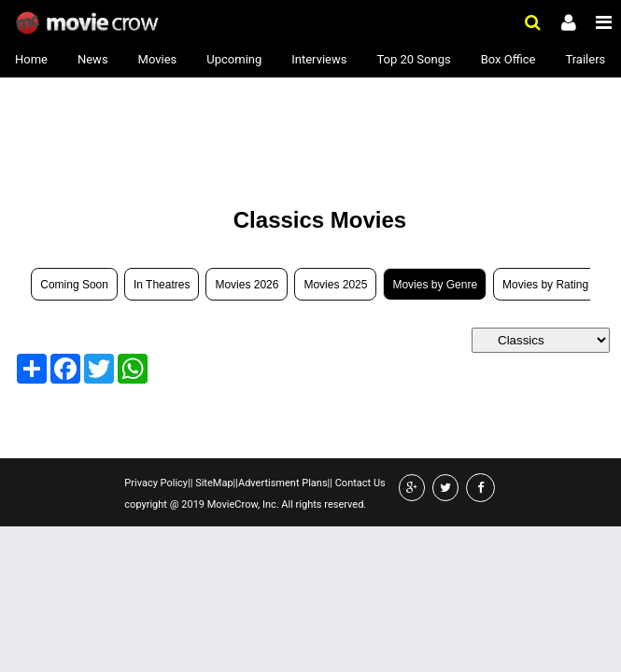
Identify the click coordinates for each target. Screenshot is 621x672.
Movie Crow (89, 23)
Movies (158, 59)
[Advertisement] (156, 133)
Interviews (319, 59)
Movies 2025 (335, 285)
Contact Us (359, 483)
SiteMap (212, 483)
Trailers (585, 59)
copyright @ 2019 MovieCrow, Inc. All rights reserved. (245, 504)
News (93, 59)
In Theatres (162, 285)
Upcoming (234, 59)
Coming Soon (74, 285)
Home (31, 59)
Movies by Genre (435, 285)
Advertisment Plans (283, 483)
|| (190, 483)
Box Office (508, 59)
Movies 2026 (247, 285)
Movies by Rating (545, 285)
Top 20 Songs (413, 59)
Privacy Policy (156, 483)
